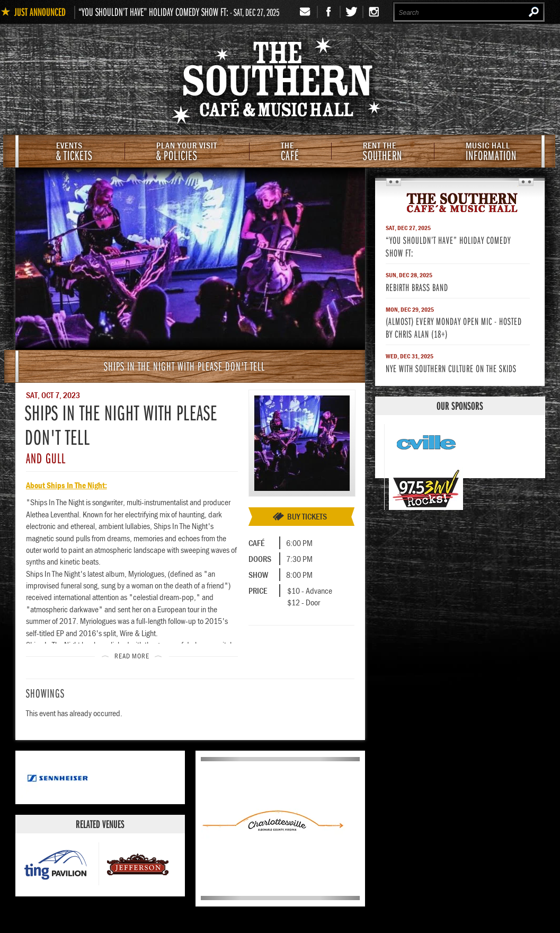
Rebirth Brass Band (417, 287)
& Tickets (74, 152)
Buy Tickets (307, 516)
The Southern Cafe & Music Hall (280, 83)
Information (491, 152)
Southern (383, 152)
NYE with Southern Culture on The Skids (451, 368)
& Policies (187, 152)
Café (290, 152)
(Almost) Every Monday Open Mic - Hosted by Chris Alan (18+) (454, 327)
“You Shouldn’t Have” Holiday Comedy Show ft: (153, 12)
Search (534, 12)
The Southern (460, 202)
